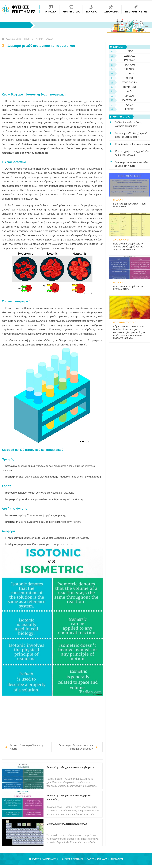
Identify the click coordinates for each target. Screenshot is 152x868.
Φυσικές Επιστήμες (17, 39)
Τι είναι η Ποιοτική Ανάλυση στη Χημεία (26, 747)
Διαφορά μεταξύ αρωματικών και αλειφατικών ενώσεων (76, 747)
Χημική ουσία (44, 39)
